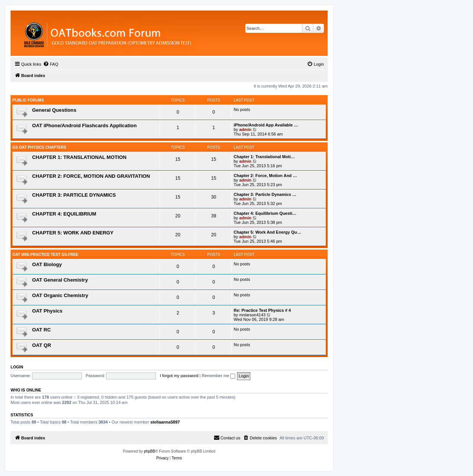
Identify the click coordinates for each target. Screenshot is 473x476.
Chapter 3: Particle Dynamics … (265, 194)
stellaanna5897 (165, 422)
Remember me (218, 376)
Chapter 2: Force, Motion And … (265, 176)
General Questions (54, 110)
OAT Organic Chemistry (60, 295)
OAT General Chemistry (60, 280)
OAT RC (42, 330)
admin (245, 129)
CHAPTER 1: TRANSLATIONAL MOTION (79, 157)
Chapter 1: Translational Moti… (264, 157)
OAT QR (42, 345)
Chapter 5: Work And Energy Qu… (267, 232)
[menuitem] (51, 64)
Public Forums (28, 100)
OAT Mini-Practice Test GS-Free (45, 255)
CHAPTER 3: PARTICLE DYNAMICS (74, 195)
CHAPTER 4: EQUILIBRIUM (64, 214)
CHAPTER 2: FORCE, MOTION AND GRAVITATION (91, 176)
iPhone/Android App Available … (266, 125)
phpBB (149, 451)
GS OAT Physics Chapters (39, 147)
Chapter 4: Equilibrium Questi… (265, 213)
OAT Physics (47, 311)
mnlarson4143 (253, 315)
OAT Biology (47, 264)
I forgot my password (179, 376)
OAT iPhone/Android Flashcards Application (84, 126)
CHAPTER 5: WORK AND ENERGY (73, 233)
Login (17, 367)
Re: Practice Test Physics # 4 (262, 310)
